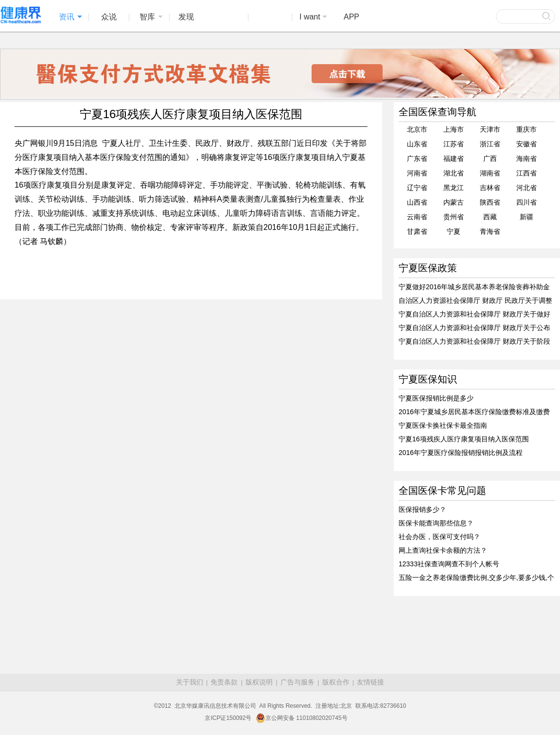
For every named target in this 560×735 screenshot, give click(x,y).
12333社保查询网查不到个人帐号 (449, 564)
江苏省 (454, 144)
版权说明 (259, 682)
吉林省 (490, 188)
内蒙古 (454, 202)
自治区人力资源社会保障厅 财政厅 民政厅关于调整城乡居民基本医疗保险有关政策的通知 (475, 301)
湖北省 (454, 173)
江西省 (526, 173)
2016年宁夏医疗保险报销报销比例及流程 (461, 453)
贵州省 (454, 217)
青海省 (490, 231)
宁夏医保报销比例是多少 (436, 398)
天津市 (490, 129)
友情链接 (370, 682)
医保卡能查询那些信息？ (436, 523)
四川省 (526, 202)
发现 (186, 17)
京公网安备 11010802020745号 (302, 718)
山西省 (417, 202)
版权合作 (336, 682)
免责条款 (224, 682)
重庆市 (526, 129)
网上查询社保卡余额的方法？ (443, 550)
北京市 (417, 129)
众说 (109, 17)
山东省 (417, 144)
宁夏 (454, 231)
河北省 (526, 188)
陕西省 (490, 202)
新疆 (526, 217)
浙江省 (490, 144)
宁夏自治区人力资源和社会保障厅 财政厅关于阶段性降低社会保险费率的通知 (474, 342)
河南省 (417, 173)
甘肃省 (417, 231)
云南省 (417, 217)
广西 (490, 158)
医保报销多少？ (422, 509)
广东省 (417, 158)
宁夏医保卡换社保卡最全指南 (443, 425)
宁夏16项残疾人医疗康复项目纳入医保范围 (464, 439)
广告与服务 (297, 682)
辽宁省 (417, 188)
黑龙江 (454, 188)
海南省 (526, 158)
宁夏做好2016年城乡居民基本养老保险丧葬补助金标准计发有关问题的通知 (474, 287)
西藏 (490, 217)
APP (351, 17)
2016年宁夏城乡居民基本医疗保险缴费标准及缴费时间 (474, 412)
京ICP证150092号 (228, 718)
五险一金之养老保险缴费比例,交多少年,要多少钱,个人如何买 (476, 578)
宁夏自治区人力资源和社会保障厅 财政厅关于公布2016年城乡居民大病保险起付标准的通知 (474, 328)
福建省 (454, 158)
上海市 (454, 129)
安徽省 (526, 144)
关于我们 (190, 682)
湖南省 (490, 173)
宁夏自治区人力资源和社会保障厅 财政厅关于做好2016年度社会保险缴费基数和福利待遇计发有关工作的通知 (474, 315)
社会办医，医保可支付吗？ (439, 537)
